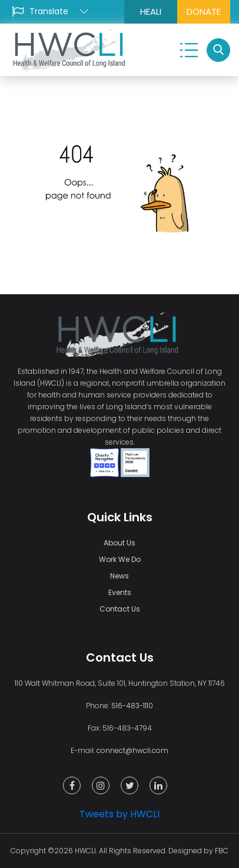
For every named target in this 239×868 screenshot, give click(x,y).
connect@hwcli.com (132, 750)
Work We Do (120, 559)
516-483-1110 (132, 706)
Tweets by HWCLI (119, 814)
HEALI (151, 11)
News (119, 576)
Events (120, 592)
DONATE (204, 11)
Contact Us (120, 609)
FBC (222, 851)
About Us (119, 543)
